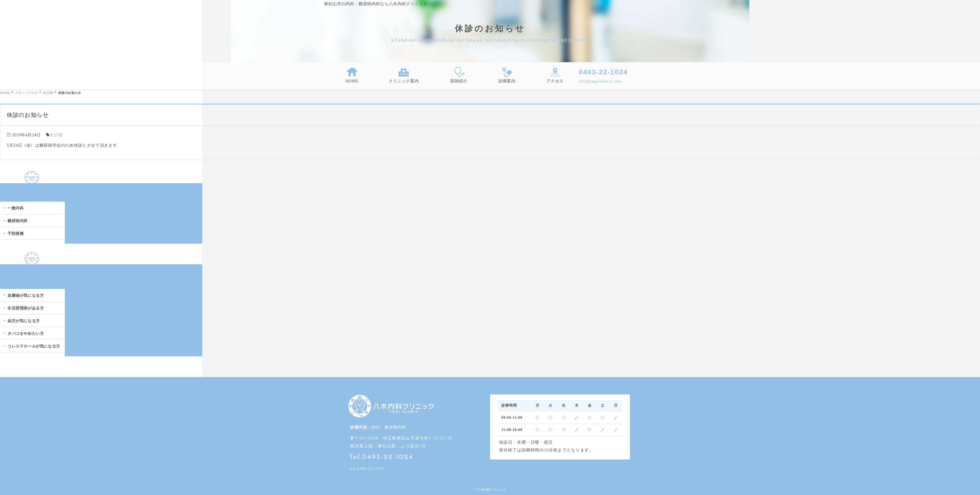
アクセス (555, 75)
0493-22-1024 (603, 72)
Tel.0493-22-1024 (381, 457)
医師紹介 (459, 75)
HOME (352, 75)
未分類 (48, 93)
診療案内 (507, 75)
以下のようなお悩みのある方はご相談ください (32, 274)
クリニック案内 (404, 75)
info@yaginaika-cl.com (600, 81)
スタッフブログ (26, 93)
